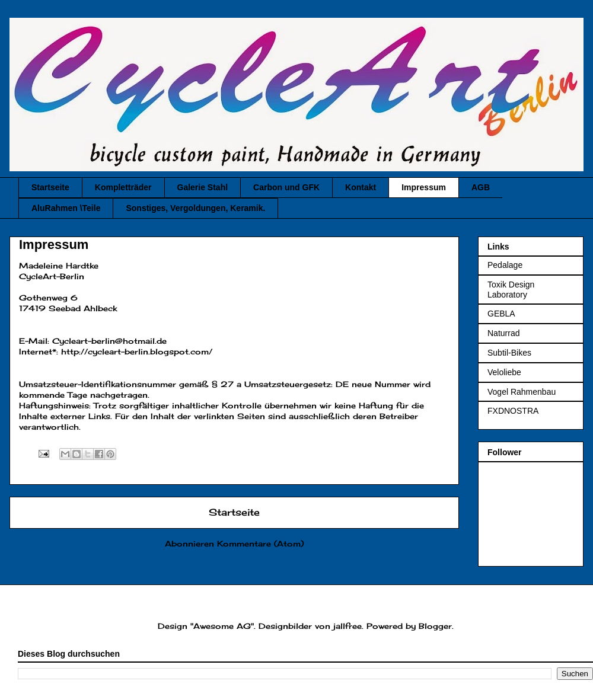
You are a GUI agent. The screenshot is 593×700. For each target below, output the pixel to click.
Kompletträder (123, 187)
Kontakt (361, 187)
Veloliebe (504, 372)
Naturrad (503, 333)
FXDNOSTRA (513, 411)
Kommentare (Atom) (260, 544)
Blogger (435, 626)
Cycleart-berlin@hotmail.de (109, 341)
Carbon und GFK (286, 187)
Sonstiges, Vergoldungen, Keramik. (195, 208)
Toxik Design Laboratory (511, 290)
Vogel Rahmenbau (522, 392)
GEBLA (501, 314)
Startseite (50, 187)
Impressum (424, 187)
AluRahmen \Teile (66, 208)
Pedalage (505, 265)
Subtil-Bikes (509, 353)
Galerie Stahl (203, 187)
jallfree (347, 626)
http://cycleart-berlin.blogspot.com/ (137, 351)
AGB (481, 187)
